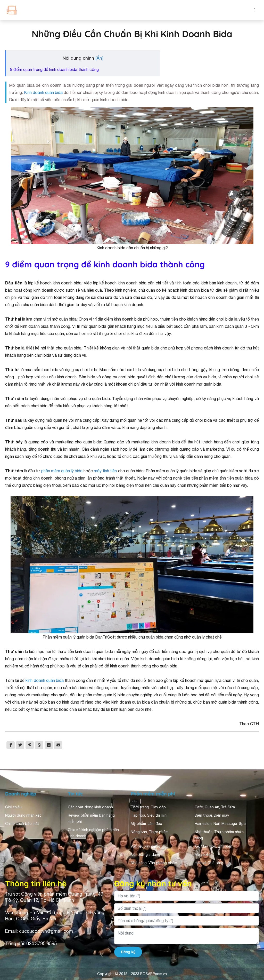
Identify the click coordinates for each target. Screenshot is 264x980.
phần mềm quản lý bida (62, 471)
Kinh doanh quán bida (43, 92)
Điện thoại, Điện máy (212, 815)
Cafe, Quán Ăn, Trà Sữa (215, 807)
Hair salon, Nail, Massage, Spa (220, 824)
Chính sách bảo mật (22, 824)
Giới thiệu (13, 807)
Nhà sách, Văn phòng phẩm (154, 863)
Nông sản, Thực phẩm (150, 832)
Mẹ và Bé (203, 855)
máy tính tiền (105, 471)
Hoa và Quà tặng (209, 863)
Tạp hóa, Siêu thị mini (149, 815)
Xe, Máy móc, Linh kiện (213, 846)
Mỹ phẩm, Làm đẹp (146, 824)
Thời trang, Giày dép (148, 807)
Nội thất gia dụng (145, 855)
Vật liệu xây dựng (145, 846)
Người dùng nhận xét (23, 815)
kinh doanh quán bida (44, 680)
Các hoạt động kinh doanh (90, 807)
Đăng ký (128, 952)
